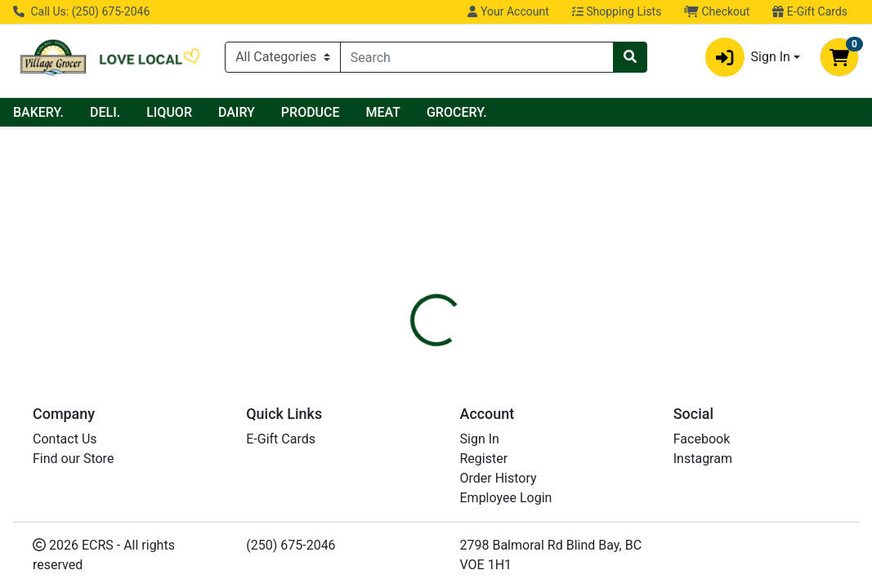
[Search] (477, 57)
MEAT (529, 112)
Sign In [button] (748, 57)
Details (408, 308)
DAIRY (382, 112)
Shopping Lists (617, 11)
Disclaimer (480, 308)
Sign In (480, 552)
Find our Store (73, 572)
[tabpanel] (618, 367)
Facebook (702, 552)
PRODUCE (456, 112)
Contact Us (65, 552)
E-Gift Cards (810, 11)
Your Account (508, 11)
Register (484, 572)
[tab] (408, 308)
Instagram (703, 572)
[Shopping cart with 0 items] (839, 57)
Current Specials (74, 112)
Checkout (717, 11)
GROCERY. (602, 112)
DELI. (250, 112)
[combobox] (477, 57)
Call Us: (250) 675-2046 (81, 11)
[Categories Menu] (283, 57)
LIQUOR (315, 112)
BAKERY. (184, 112)
